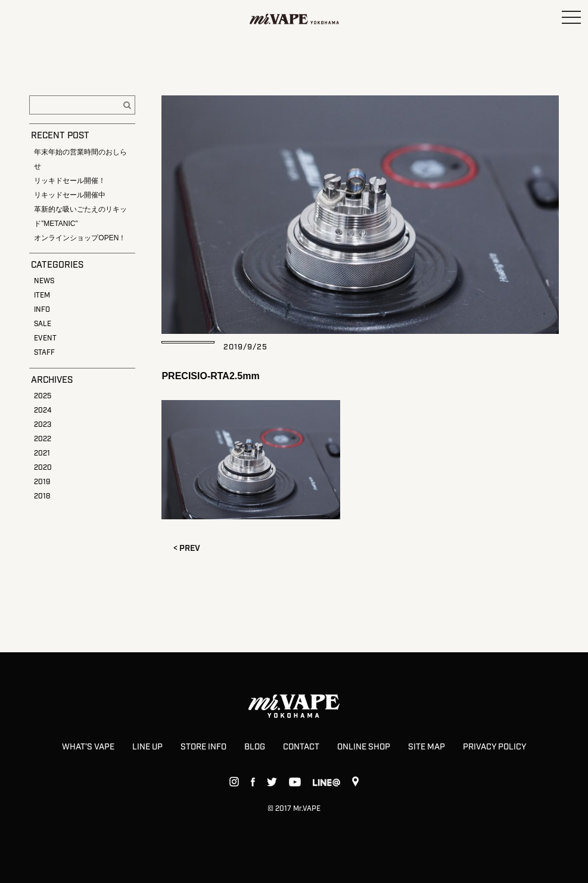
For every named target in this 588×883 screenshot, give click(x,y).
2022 (43, 439)
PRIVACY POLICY (494, 747)
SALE (43, 324)
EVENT (45, 338)
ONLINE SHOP (364, 747)
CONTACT (301, 747)
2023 (43, 425)
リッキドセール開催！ (70, 181)
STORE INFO (203, 747)
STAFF (44, 353)
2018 (42, 496)
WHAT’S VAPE (88, 747)
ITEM (42, 295)
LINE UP (147, 747)
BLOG (255, 747)
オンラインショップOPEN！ (80, 238)
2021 (42, 453)
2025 (43, 396)
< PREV (187, 549)
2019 (42, 482)
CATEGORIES (57, 265)
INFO (42, 310)
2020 (43, 468)
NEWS (44, 281)
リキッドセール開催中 (70, 195)
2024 (43, 410)
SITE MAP (427, 747)
